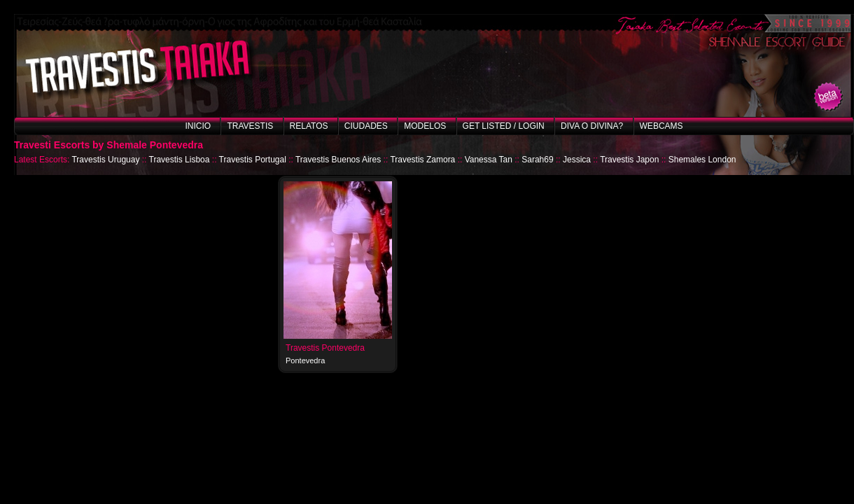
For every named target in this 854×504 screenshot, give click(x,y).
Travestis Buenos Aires (338, 160)
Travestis (250, 126)
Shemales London (702, 160)
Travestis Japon (629, 160)
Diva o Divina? (592, 126)
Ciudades (366, 126)
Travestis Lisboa (180, 160)
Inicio (198, 126)
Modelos (425, 126)
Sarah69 (537, 160)
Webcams (661, 126)
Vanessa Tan (489, 160)
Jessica (577, 160)
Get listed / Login (504, 126)
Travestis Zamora (422, 160)
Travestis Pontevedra (325, 348)
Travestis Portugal (253, 160)
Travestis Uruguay (105, 160)
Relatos (309, 126)
